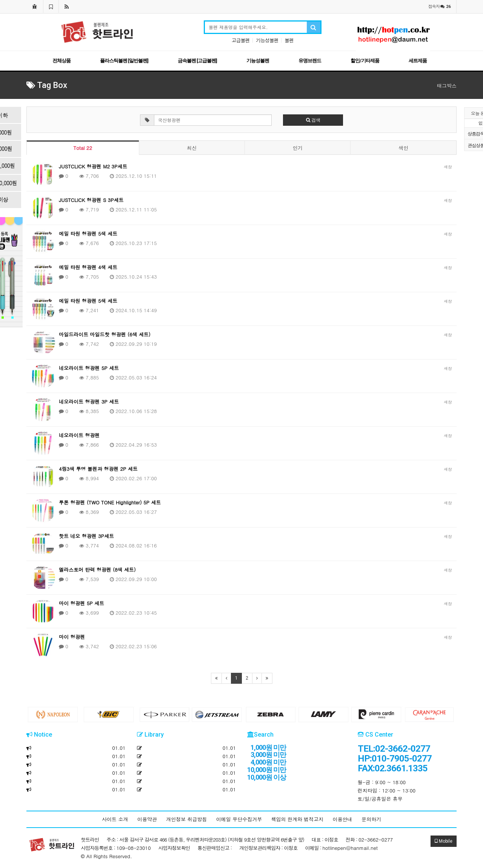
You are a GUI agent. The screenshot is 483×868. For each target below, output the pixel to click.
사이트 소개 (115, 819)
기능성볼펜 (267, 40)
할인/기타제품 (365, 61)
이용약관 (147, 819)
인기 (298, 148)
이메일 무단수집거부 (239, 819)
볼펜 (289, 40)
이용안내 (343, 819)
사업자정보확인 (174, 848)
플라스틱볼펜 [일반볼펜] (124, 61)
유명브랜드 (310, 61)
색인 (403, 148)
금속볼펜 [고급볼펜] (197, 61)
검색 (313, 120)
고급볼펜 (241, 40)
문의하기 (371, 819)
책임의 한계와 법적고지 (298, 819)
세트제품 (418, 61)
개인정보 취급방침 (186, 819)
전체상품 (62, 61)
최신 (192, 148)
